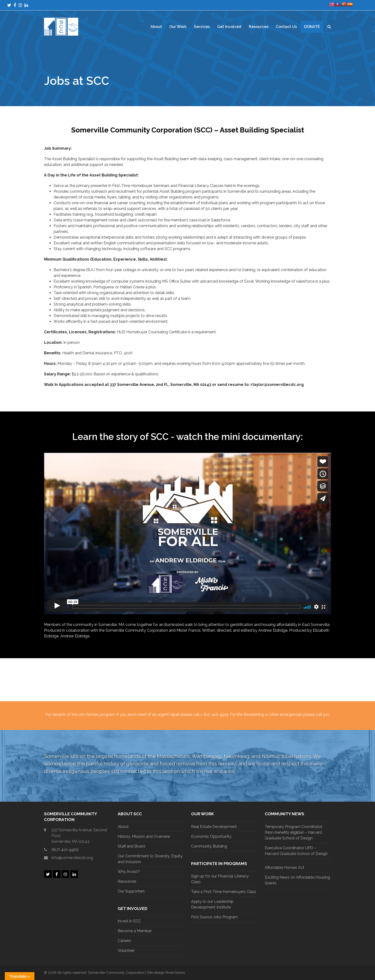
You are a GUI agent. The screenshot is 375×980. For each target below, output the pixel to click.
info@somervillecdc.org (72, 858)
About (123, 827)
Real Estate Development (214, 827)
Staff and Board (131, 846)
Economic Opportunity (211, 836)
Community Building (209, 846)
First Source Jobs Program (214, 917)
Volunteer (126, 950)
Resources (127, 881)
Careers (124, 941)
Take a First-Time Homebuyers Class (224, 892)
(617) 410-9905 (65, 850)
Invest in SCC (129, 921)
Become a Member (135, 931)
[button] (329, 27)
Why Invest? (129, 872)
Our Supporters (131, 891)
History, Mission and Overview (144, 836)
